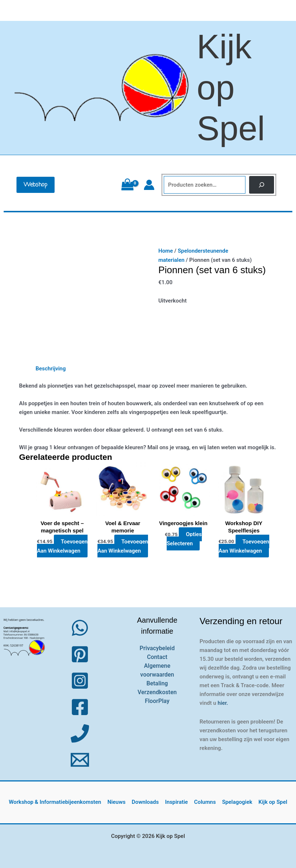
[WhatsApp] (80, 627)
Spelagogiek (236, 802)
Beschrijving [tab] (51, 369)
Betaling (157, 683)
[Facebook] (80, 707)
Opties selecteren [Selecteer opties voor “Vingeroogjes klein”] (184, 539)
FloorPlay (157, 701)
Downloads (146, 802)
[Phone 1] (80, 733)
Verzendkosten (157, 692)
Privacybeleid (157, 648)
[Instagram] (80, 680)
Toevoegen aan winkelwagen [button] (62, 546)
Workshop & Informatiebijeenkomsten (56, 802)
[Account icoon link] (149, 185)
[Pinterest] (80, 654)
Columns (205, 802)
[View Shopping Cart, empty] (127, 185)
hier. (223, 703)
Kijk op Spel (231, 87)
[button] (36, 185)
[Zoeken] (262, 185)
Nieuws (118, 802)
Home (166, 251)
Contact (157, 657)
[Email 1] (80, 759)
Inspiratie (177, 802)
